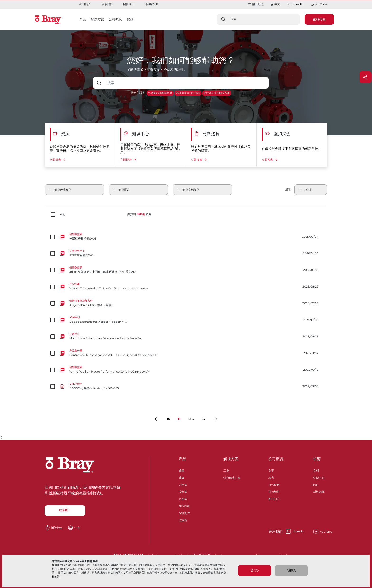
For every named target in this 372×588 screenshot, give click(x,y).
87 (203, 419)
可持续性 (274, 491)
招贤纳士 (129, 4)
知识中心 (319, 477)
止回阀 (183, 498)
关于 (271, 470)
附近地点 (256, 4)
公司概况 (276, 459)
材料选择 (319, 491)
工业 (226, 470)
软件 (316, 484)
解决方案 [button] (98, 19)
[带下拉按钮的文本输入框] (187, 83)
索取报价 (319, 19)
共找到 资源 (139, 214)
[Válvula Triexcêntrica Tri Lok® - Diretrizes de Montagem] (186, 287)
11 (179, 419)
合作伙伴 (274, 484)
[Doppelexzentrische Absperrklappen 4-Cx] (186, 320)
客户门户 (274, 498)
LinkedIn (295, 4)
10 (169, 419)
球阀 (181, 477)
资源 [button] (130, 19)
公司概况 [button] (115, 19)
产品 (182, 459)
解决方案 (231, 459)
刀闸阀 (183, 484)
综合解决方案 (232, 477)
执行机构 (184, 505)
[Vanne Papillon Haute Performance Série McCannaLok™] (186, 370)
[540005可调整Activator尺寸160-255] (186, 386)
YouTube (319, 4)
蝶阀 (181, 470)
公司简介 (85, 4)
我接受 (255, 571)
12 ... (191, 419)
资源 (317, 459)
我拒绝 (291, 571)
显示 (288, 189)
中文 (277, 4)
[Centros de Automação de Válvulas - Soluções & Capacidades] (186, 353)
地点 (271, 477)
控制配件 (184, 513)
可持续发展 (152, 4)
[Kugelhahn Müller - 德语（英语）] (186, 303)
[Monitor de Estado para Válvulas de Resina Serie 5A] (186, 337)
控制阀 (183, 491)
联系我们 (107, 4)
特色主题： (138, 93)
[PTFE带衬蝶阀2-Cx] (186, 253)
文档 (316, 470)
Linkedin (286, 531)
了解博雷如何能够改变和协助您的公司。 (157, 69)
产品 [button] (83, 19)
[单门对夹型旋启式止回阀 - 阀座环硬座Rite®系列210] (186, 270)
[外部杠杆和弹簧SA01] (186, 237)
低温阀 (183, 519)
